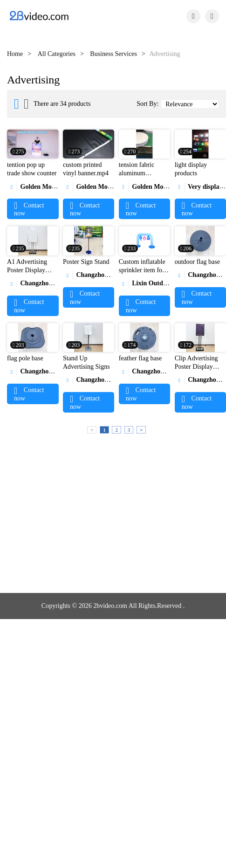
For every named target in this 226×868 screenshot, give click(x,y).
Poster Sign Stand (86, 262)
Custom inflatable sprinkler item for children (142, 270)
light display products (191, 169)
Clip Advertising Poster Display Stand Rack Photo (198, 367)
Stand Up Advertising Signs (86, 362)
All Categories (57, 54)
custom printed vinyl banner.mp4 (86, 169)
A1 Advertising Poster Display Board (27, 270)
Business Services (113, 54)
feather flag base (140, 358)
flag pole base (25, 358)
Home (15, 54)
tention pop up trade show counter (32, 169)
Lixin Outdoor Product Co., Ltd (170, 283)
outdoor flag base (197, 262)
